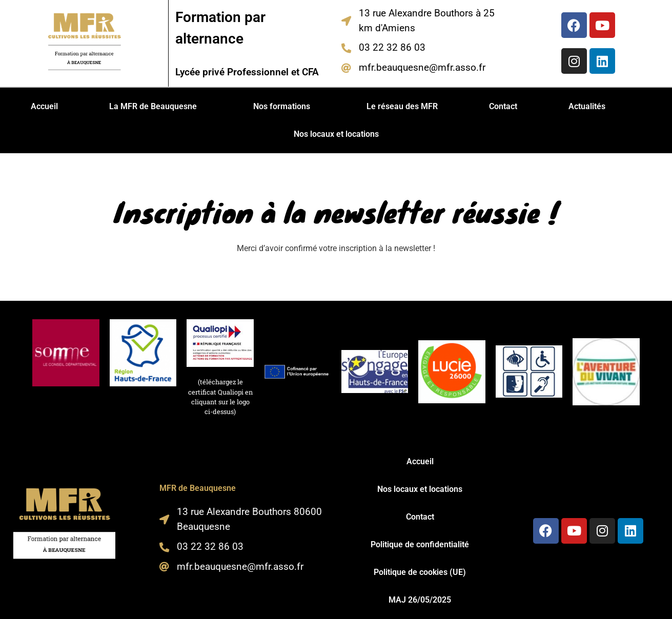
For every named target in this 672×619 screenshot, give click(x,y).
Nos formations (282, 106)
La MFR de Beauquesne (153, 106)
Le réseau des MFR (402, 106)
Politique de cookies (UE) (420, 572)
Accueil (44, 106)
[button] (156, 107)
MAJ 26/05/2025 (420, 600)
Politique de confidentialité (420, 544)
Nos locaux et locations (336, 134)
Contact (503, 106)
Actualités (587, 106)
